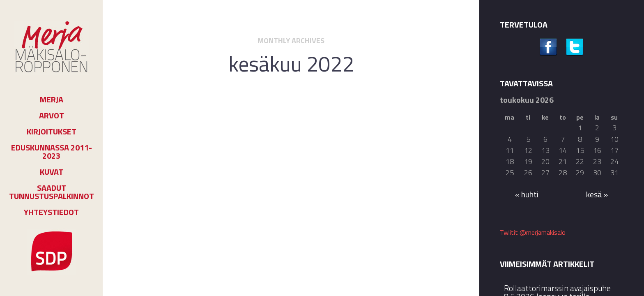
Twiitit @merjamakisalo (533, 232)
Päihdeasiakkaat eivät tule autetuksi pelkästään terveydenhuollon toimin (291, 151)
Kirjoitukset (52, 132)
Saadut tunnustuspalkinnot (52, 192)
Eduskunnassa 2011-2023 (52, 152)
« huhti (527, 194)
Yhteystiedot (51, 212)
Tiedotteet (302, 120)
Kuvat (52, 172)
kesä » (597, 194)
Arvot (52, 116)
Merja (52, 99)
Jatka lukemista (291, 239)
